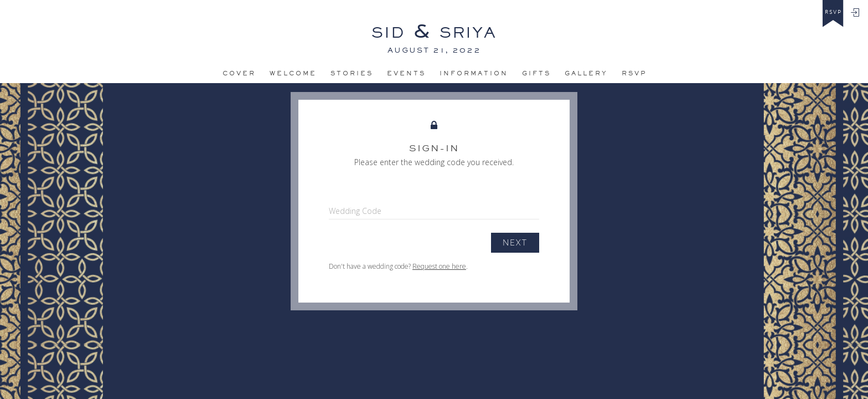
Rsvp (634, 73)
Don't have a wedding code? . (398, 266)
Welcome (293, 73)
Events (406, 73)
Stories (352, 73)
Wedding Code (355, 211)
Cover (239, 73)
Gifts (536, 73)
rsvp (833, 12)
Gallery (586, 73)
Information (474, 73)
